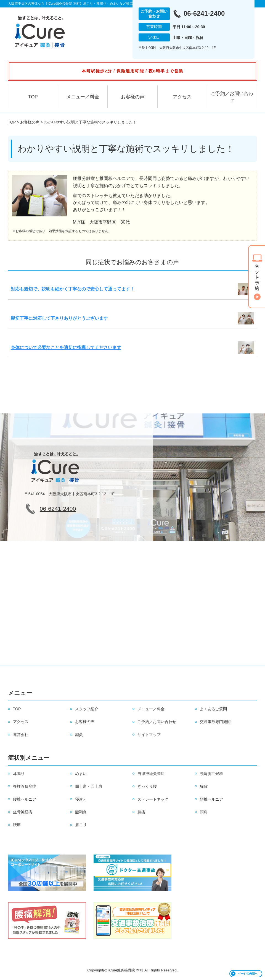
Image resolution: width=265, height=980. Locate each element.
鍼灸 (79, 735)
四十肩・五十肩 (89, 786)
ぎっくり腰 (147, 786)
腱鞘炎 (81, 812)
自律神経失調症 (151, 774)
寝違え (81, 799)
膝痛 (141, 812)
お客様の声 (133, 97)
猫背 (204, 786)
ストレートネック (153, 799)
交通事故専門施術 (215, 722)
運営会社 (21, 735)
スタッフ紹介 (87, 709)
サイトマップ (149, 735)
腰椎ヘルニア (25, 799)
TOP (33, 97)
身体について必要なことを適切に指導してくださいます (66, 348)
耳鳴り (19, 774)
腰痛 (17, 825)
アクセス (182, 97)
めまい (81, 774)
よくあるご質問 (213, 709)
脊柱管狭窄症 (25, 786)
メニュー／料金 (83, 97)
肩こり (81, 825)
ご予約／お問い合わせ (232, 97)
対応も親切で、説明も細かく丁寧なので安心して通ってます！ (73, 289)
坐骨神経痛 (23, 812)
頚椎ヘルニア (211, 799)
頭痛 (204, 812)
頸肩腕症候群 (211, 774)
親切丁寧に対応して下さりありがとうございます (59, 318)
